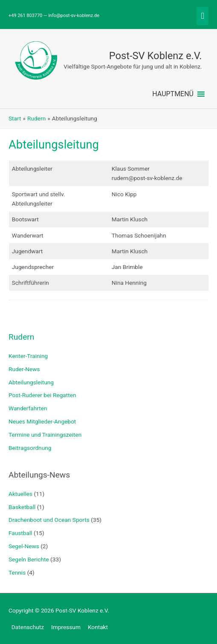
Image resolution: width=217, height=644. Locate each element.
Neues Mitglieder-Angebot (42, 421)
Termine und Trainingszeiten (45, 435)
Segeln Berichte (29, 559)
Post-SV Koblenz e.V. (156, 56)
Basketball (22, 507)
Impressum (66, 627)
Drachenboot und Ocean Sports (49, 520)
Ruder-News (24, 369)
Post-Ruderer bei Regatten (42, 395)
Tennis (17, 572)
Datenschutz (28, 627)
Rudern (21, 337)
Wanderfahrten (28, 408)
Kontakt (98, 627)
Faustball (20, 533)
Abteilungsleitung (31, 382)
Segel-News (24, 546)
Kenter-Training (28, 356)
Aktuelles (20, 494)
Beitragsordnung (30, 448)
